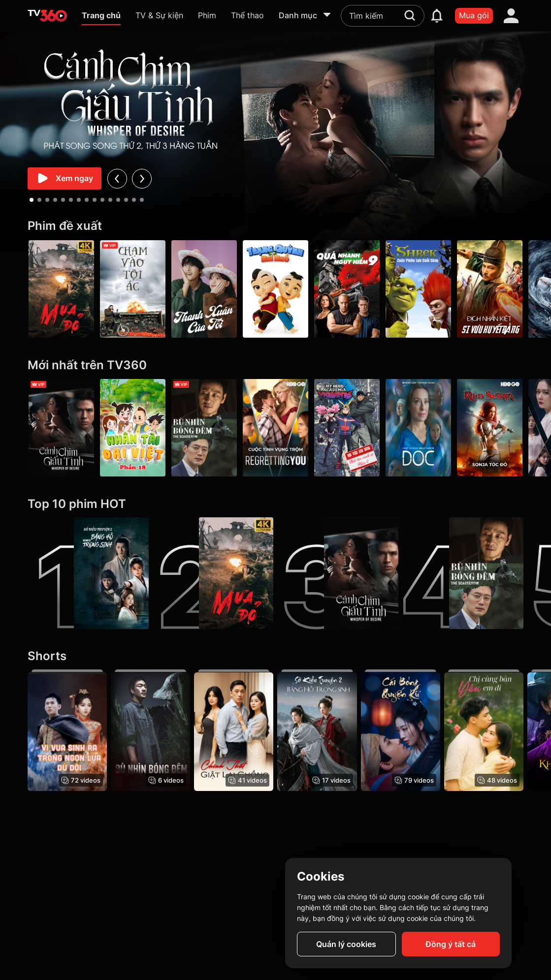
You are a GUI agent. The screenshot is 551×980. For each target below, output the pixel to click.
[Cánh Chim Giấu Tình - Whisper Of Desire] (61, 428)
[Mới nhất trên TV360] (275, 365)
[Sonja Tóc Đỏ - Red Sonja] (490, 428)
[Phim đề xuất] (275, 226)
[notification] (437, 16)
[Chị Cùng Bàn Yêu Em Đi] (484, 730)
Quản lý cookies (346, 944)
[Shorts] (275, 656)
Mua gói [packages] (474, 15)
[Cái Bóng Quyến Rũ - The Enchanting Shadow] (401, 730)
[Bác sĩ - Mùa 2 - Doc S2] (418, 428)
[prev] (117, 178)
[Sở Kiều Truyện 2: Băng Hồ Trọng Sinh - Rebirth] (88, 573)
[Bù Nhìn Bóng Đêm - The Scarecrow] (204, 428)
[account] (511, 16)
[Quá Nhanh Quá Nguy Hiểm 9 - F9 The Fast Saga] (347, 289)
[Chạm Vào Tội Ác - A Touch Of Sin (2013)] (133, 289)
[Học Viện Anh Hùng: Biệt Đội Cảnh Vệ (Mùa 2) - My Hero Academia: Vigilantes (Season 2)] (347, 428)
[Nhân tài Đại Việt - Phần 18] (133, 428)
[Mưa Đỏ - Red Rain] (61, 289)
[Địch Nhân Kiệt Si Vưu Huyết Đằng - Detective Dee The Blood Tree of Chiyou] (490, 289)
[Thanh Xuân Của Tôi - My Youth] (204, 289)
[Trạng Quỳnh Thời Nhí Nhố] (275, 289)
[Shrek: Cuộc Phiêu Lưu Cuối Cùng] (418, 289)
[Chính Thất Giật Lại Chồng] (234, 730)
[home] (47, 16)
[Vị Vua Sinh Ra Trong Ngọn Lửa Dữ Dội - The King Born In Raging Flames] (67, 730)
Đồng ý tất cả (451, 944)
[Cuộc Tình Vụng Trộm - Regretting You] (275, 428)
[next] (142, 178)
